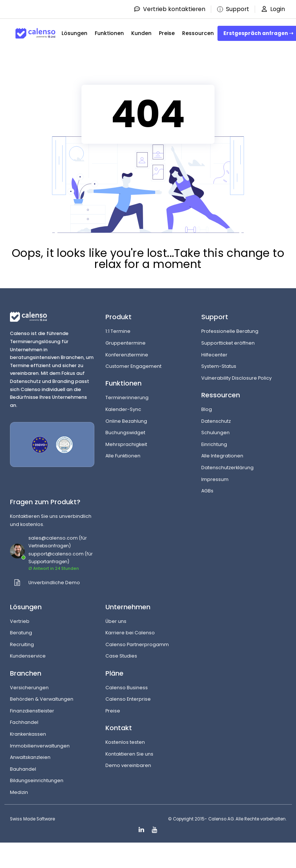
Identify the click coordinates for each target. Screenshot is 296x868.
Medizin (19, 792)
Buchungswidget (125, 433)
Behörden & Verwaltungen (42, 699)
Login (272, 9)
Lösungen (74, 33)
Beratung (21, 633)
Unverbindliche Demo (54, 583)
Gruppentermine (126, 343)
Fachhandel (24, 722)
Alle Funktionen (123, 456)
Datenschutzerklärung (227, 468)
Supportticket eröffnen (228, 343)
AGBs (207, 491)
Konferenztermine (127, 355)
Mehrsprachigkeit (126, 444)
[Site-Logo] (35, 33)
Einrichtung (214, 444)
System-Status (219, 366)
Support (231, 9)
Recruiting (22, 644)
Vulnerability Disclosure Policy (236, 378)
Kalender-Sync (123, 409)
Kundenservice (28, 656)
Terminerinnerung (127, 398)
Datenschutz (216, 421)
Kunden (141, 33)
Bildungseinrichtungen (37, 780)
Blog (207, 409)
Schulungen (215, 433)
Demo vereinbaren (128, 765)
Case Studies (121, 656)
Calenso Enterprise (128, 699)
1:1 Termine (118, 331)
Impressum (215, 479)
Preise (167, 33)
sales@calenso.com (53, 538)
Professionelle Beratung (230, 331)
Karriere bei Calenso (130, 633)
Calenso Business (127, 688)
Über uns (116, 621)
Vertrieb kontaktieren (167, 9)
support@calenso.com (56, 554)
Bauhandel (23, 769)
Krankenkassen (28, 734)
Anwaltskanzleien (30, 757)
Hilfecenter (214, 355)
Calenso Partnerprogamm (137, 644)
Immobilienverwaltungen (40, 746)
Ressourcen (198, 33)
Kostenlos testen (125, 742)
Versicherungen (29, 688)
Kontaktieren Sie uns (129, 754)
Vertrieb (20, 621)
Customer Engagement (133, 366)
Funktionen (109, 33)
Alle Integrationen (222, 456)
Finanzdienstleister (32, 711)
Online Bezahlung (126, 421)
